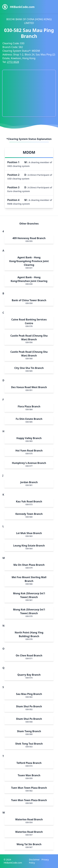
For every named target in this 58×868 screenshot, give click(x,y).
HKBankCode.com (22, 7)
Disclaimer (34, 860)
